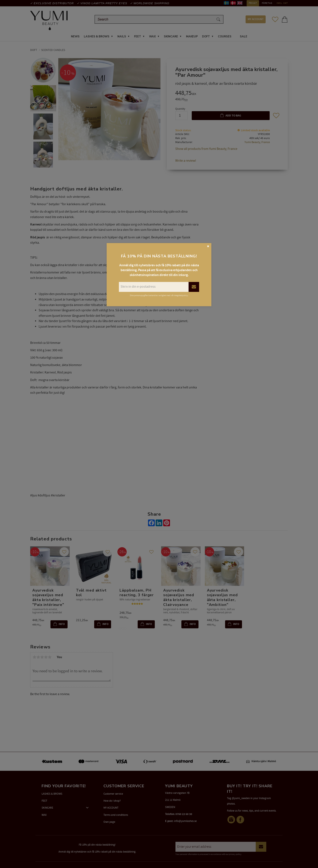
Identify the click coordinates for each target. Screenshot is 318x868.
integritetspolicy (181, 295)
